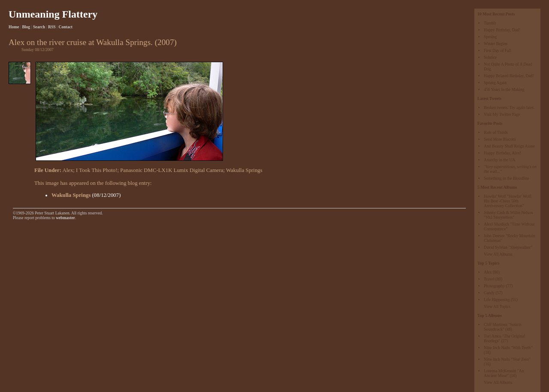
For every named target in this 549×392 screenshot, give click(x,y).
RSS (52, 27)
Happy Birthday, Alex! (502, 153)
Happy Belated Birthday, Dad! (509, 76)
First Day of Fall (498, 50)
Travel (489, 279)
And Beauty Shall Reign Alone (509, 146)
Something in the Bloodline (507, 178)
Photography (494, 286)
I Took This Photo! (97, 170)
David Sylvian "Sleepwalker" (508, 247)
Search (39, 27)
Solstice (490, 57)
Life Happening (497, 300)
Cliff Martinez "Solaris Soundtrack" (503, 327)
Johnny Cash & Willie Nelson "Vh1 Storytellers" (508, 215)
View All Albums (498, 254)
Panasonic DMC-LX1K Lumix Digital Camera (172, 170)
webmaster (65, 218)
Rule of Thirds (496, 132)
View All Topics (497, 306)
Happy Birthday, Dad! (502, 30)
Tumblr (490, 23)
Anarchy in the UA (499, 160)
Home (14, 27)
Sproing (490, 37)
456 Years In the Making (504, 89)
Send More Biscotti (500, 139)
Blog (26, 27)
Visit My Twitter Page (502, 114)
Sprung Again (495, 83)
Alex (488, 272)
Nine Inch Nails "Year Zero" (507, 359)
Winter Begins (496, 44)
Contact (66, 27)
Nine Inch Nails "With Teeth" (508, 348)
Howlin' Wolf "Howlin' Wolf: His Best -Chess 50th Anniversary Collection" (508, 201)
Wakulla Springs (244, 170)
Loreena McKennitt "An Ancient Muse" (504, 373)
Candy (489, 293)
